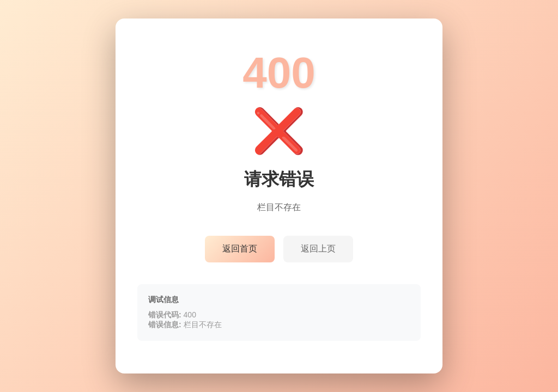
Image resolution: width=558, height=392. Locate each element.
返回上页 (318, 249)
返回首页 (240, 249)
